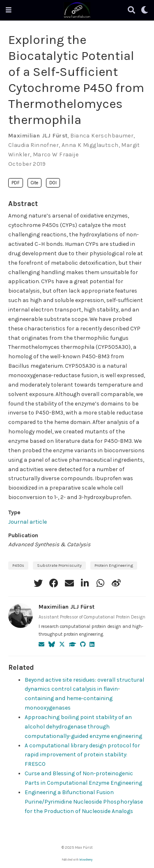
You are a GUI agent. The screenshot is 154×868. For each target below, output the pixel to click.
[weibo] (116, 583)
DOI (53, 183)
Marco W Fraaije (56, 155)
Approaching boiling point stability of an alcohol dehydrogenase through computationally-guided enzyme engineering (83, 726)
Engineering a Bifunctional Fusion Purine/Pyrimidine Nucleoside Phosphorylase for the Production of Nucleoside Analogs (84, 802)
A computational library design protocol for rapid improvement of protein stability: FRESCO (82, 755)
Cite (34, 183)
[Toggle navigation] (9, 10)
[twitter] (38, 583)
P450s (18, 565)
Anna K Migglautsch (90, 145)
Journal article (28, 522)
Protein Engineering (114, 565)
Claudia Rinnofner (33, 145)
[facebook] (54, 583)
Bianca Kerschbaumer (102, 136)
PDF (16, 183)
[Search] (131, 10)
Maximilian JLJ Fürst (38, 136)
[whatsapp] (101, 583)
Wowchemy (86, 860)
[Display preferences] (145, 10)
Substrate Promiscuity (59, 565)
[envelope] (69, 583)
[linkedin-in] (85, 583)
